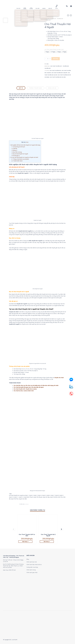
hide (27, 142)
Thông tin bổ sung (36, 88)
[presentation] (14, 529)
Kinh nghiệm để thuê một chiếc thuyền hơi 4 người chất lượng (25, 145)
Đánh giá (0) (52, 88)
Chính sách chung (31, 570)
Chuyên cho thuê (59, 378)
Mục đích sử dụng (17, 152)
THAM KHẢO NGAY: (17, 161)
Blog (28, 559)
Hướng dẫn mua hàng (32, 567)
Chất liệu (14, 149)
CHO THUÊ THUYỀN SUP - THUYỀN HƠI (54, 19)
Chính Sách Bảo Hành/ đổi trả (34, 565)
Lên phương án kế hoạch (18, 147)
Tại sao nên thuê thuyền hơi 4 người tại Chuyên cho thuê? (24, 157)
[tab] (21, 88)
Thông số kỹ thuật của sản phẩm (20, 159)
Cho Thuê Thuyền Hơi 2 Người (48, 535)
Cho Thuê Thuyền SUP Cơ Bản (27, 535)
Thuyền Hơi (48, 20)
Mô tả (21, 88)
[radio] (47, 52)
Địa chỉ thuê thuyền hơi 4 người (20, 154)
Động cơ (14, 150)
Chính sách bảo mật (32, 562)
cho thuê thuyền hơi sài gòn (58, 77)
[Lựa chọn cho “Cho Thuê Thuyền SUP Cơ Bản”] (25, 542)
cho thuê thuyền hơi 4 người (59, 73)
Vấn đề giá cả (15, 156)
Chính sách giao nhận (32, 573)
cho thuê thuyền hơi (55, 70)
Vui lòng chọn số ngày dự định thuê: (54, 49)
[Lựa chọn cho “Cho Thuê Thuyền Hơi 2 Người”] (47, 542)
